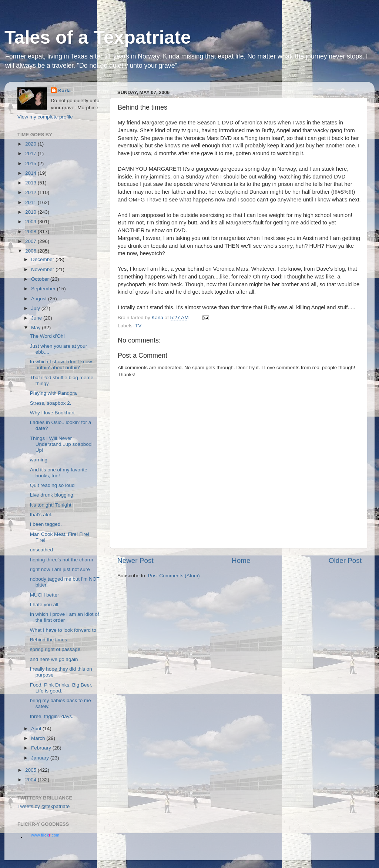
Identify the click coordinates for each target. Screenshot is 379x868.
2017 (31, 153)
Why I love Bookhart (52, 413)
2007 (31, 241)
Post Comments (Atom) (174, 576)
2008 (31, 232)
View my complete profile (45, 117)
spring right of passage (55, 649)
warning (39, 460)
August (40, 299)
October (41, 279)
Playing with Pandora (53, 393)
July (36, 308)
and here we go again (54, 659)
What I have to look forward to (63, 630)
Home (241, 560)
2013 (31, 183)
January (41, 758)
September (44, 289)
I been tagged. (46, 524)
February (42, 748)
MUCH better (45, 595)
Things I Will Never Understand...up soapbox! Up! (61, 444)
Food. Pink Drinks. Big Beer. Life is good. (61, 688)
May (36, 328)
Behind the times (49, 640)
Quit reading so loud (52, 485)
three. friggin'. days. (52, 716)
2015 (31, 163)
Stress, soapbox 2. (51, 403)
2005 (31, 770)
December (43, 259)
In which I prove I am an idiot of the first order (65, 617)
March (39, 738)
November (43, 269)
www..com (45, 835)
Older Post (345, 560)
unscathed (41, 550)
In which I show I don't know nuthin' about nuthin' (61, 365)
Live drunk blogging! (52, 495)
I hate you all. (45, 605)
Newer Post (135, 560)
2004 (31, 780)
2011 (31, 202)
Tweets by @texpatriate (43, 806)
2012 (31, 192)
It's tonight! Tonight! (51, 505)
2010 (31, 212)
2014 (31, 173)
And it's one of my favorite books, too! (59, 473)
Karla (64, 91)
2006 (31, 251)
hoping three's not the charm (62, 560)
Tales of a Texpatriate (98, 37)
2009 (31, 222)
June (37, 318)
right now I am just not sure (60, 569)
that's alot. (41, 515)
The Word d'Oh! (48, 336)
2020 (31, 144)
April (37, 729)
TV (138, 326)
